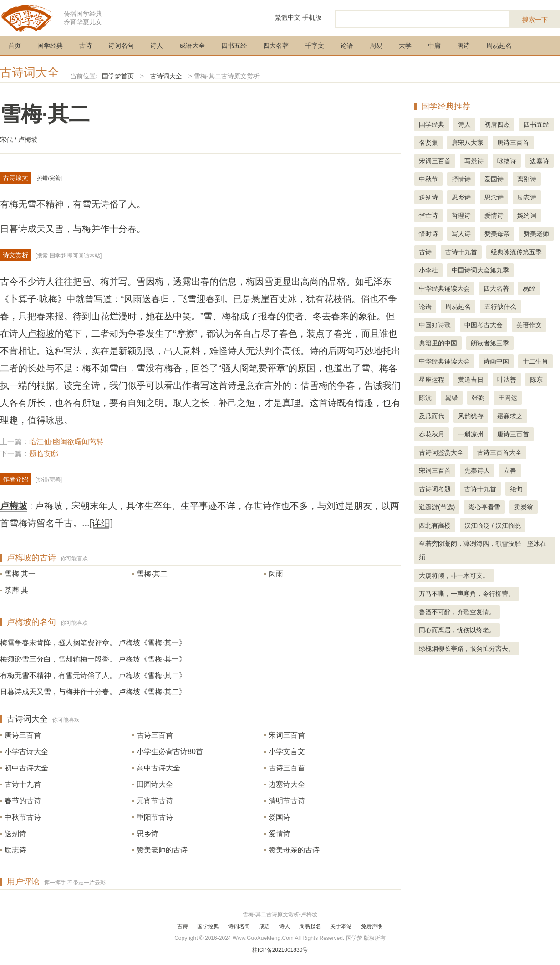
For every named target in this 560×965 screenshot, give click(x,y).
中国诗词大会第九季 (480, 270)
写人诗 (461, 234)
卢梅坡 (41, 334)
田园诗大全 (155, 784)
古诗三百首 (155, 735)
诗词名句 (121, 46)
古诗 (86, 46)
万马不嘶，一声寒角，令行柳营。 (467, 594)
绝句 (516, 489)
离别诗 (527, 179)
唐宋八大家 (468, 143)
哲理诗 (461, 216)
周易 (376, 46)
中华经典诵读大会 (444, 288)
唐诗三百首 (23, 735)
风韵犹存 (471, 416)
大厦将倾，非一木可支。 (454, 575)
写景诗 (474, 161)
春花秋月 (432, 434)
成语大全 (192, 46)
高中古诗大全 (158, 768)
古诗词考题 (435, 489)
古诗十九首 (23, 784)
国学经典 (50, 46)
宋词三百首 (287, 735)
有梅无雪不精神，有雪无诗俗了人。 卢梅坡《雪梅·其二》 (93, 675)
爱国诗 (280, 817)
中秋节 (428, 179)
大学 (405, 46)
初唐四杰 (497, 124)
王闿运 (508, 398)
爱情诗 (280, 834)
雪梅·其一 (20, 574)
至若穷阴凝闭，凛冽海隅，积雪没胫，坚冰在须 (483, 550)
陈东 (536, 380)
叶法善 (507, 380)
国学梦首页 (118, 76)
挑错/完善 (48, 178)
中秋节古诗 (23, 817)
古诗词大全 (30, 72)
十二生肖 (535, 361)
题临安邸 (44, 454)
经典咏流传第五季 (516, 252)
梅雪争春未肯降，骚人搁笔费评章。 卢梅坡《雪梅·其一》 (93, 643)
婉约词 (527, 216)
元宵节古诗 (155, 801)
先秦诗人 (477, 471)
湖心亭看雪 (484, 507)
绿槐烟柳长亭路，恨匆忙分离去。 (467, 648)
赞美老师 (536, 234)
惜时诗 (428, 234)
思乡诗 (148, 834)
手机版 (312, 17)
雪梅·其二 (152, 574)
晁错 (452, 398)
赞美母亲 (497, 234)
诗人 (157, 46)
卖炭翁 (524, 507)
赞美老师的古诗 (162, 850)
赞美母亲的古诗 (294, 850)
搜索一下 (535, 20)
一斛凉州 (471, 434)
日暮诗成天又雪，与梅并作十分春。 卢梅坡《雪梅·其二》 (93, 692)
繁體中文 (288, 17)
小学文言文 (287, 752)
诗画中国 (496, 361)
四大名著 (276, 46)
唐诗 (463, 46)
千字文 (315, 46)
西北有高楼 (435, 525)
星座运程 (432, 380)
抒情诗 (461, 179)
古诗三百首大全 (499, 452)
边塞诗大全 (287, 784)
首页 (15, 46)
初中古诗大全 (26, 768)
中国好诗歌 (435, 325)
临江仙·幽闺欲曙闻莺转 (66, 442)
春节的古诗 (23, 801)
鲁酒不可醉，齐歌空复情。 (457, 612)
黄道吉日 (471, 380)
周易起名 (499, 46)
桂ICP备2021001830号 (280, 950)
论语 (347, 46)
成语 (265, 926)
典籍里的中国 (438, 343)
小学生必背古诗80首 (170, 752)
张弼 (478, 398)
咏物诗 (507, 161)
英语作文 (529, 325)
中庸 (434, 46)
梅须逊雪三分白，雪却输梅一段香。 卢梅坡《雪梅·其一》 (93, 659)
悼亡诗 (428, 216)
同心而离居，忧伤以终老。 (457, 630)
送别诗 (15, 834)
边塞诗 (540, 161)
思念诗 (494, 197)
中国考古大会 (484, 325)
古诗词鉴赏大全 (441, 452)
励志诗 (15, 850)
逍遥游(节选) (437, 507)
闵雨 (276, 574)
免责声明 (372, 926)
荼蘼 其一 (20, 590)
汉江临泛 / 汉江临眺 (493, 525)
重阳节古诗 (155, 817)
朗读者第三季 (490, 343)
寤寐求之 (510, 416)
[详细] (101, 523)
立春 (510, 471)
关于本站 (341, 926)
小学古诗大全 (26, 752)
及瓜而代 (432, 416)
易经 (529, 288)
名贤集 (428, 143)
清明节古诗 (287, 801)
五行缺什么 (500, 307)
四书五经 (234, 46)
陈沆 (425, 398)
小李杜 (428, 270)
